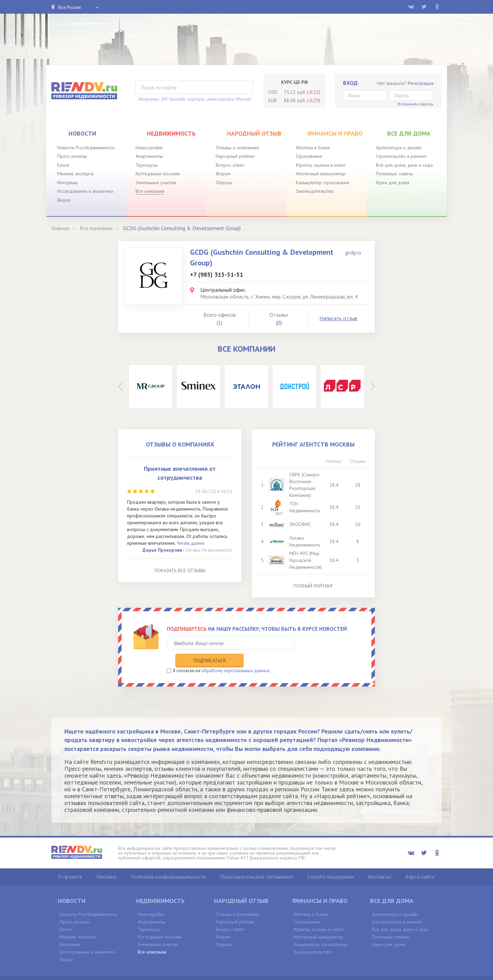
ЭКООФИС (301, 524)
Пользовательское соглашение (257, 863)
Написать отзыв (338, 318)
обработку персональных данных (236, 657)
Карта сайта (420, 863)
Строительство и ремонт (401, 156)
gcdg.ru (353, 252)
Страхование (309, 156)
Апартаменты (149, 156)
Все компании (150, 191)
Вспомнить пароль (416, 104)
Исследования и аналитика (85, 191)
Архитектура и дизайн (399, 148)
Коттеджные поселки (158, 174)
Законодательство (315, 191)
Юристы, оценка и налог (321, 165)
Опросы (224, 183)
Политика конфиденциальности (168, 863)
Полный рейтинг (313, 586)
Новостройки (149, 148)
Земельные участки (156, 183)
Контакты (380, 863)
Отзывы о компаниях (237, 148)
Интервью (67, 183)
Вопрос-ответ (230, 165)
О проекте (70, 863)
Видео (64, 200)
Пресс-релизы (72, 156)
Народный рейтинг (235, 156)
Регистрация (421, 83)
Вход (350, 83)
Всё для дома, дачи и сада (404, 165)
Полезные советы (395, 174)
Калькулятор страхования (323, 183)
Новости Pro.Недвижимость (86, 148)
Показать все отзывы (180, 570)
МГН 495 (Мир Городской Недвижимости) (306, 560)
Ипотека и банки (313, 148)
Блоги (63, 165)
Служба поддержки (331, 863)
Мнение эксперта (75, 174)
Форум (223, 174)
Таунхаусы (147, 165)
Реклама (106, 863)
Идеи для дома (393, 183)
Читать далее (191, 543)
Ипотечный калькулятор (321, 174)
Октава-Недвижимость (209, 550)
